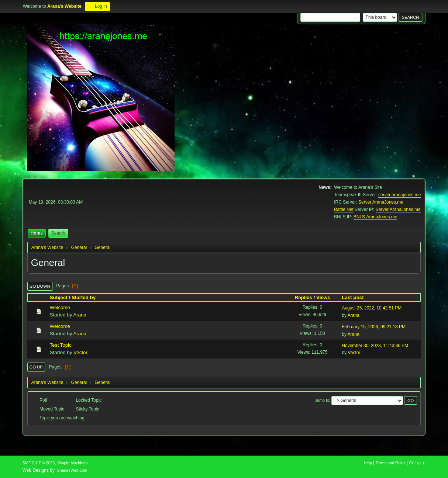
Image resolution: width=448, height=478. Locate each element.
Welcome (60, 307)
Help (368, 463)
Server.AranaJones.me (381, 202)
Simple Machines (72, 463)
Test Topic (61, 345)
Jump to (322, 400)
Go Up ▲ (417, 463)
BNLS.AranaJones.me (375, 217)
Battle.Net (344, 209)
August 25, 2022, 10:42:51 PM (372, 308)
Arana (80, 315)
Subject (59, 297)
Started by (87, 297)
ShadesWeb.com (72, 470)
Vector (80, 352)
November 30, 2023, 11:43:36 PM (375, 346)
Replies (304, 297)
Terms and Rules (391, 463)
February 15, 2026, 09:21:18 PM (374, 327)
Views (323, 297)
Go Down (40, 286)
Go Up (36, 367)
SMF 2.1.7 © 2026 (39, 463)
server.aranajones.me (399, 195)
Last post (353, 297)
